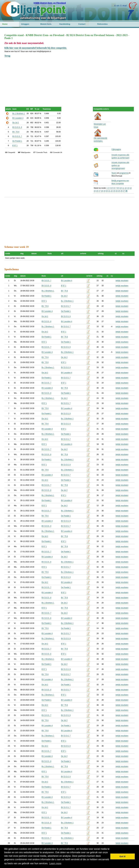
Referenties (102, 24)
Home (5, 24)
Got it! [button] (123, 856)
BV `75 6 (16, 132)
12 (126, 188)
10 (121, 188)
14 (131, 188)
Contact (82, 24)
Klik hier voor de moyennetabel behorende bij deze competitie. (36, 48)
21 (109, 191)
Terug (7, 56)
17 (99, 191)
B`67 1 (15, 146)
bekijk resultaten (122, 281)
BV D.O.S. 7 (17, 136)
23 (114, 191)
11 (123, 188)
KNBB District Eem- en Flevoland (50, 3)
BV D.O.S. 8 (17, 127)
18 (102, 191)
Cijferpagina (116, 149)
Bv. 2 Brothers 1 (19, 114)
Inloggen (25, 24)
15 (95, 191)
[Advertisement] (69, 78)
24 (117, 191)
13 (128, 188)
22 (112, 191)
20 (107, 191)
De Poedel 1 (17, 141)
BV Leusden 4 (18, 118)
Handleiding (65, 24)
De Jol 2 (16, 123)
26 (122, 191)
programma (124, 173)
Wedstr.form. (46, 24)
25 (119, 191)
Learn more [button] (55, 863)
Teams (114, 173)
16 (97, 191)
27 (124, 191)
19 (104, 191)
